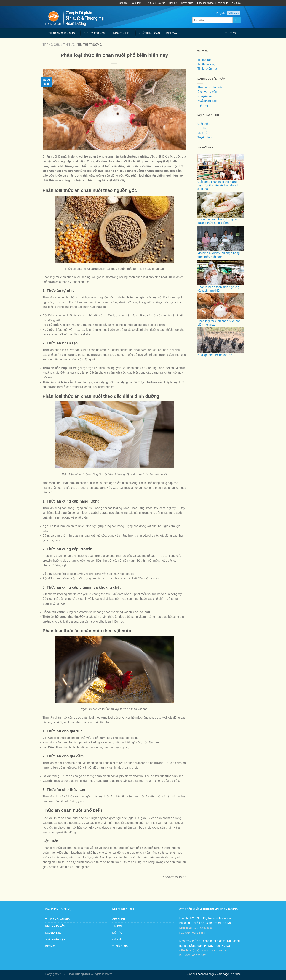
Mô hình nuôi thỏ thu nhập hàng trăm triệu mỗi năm (221, 248)
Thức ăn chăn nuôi (62, 33)
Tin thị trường (206, 64)
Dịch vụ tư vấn (94, 33)
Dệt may (172, 33)
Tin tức (150, 3)
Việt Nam (234, 13)
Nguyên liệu (122, 33)
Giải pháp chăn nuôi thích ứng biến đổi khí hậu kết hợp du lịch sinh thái (221, 178)
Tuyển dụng (187, 3)
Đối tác (161, 3)
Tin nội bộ (204, 60)
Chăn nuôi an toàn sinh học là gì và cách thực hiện (221, 282)
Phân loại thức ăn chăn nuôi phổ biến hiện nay (221, 315)
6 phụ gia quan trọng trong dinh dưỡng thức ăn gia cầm (221, 214)
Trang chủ (123, 3)
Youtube (236, 3)
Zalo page (223, 3)
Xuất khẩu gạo (149, 33)
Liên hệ (173, 3)
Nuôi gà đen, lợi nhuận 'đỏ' (221, 348)
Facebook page (205, 3)
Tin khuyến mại (207, 69)
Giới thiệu (137, 3)
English (221, 13)
